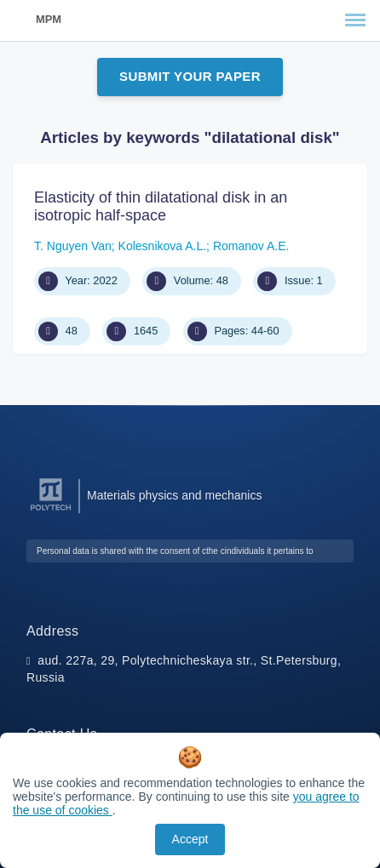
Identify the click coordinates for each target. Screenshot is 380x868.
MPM (49, 19)
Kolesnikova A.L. (163, 246)
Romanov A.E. (251, 246)
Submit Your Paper (190, 76)
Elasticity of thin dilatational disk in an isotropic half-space (161, 207)
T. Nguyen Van (73, 246)
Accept (190, 839)
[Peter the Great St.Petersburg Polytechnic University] (51, 511)
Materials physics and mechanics (174, 495)
